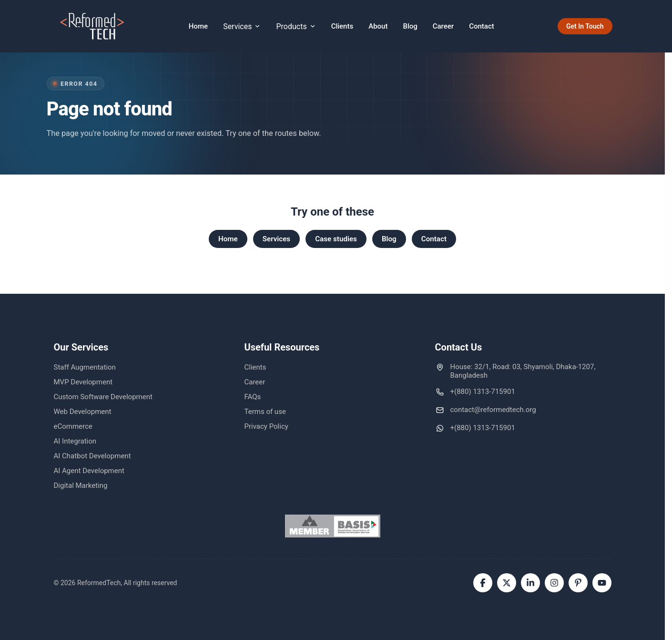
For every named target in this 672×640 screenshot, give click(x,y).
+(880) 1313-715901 (483, 392)
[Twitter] (507, 583)
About (378, 26)
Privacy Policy (266, 426)
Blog (410, 26)
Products (296, 26)
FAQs (253, 397)
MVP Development (83, 382)
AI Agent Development (89, 471)
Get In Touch (585, 26)
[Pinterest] (578, 583)
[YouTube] (602, 583)
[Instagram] (554, 583)
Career (443, 26)
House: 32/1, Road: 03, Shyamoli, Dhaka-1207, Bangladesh (523, 371)
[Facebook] (483, 583)
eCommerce (73, 426)
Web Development (83, 412)
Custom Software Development (103, 397)
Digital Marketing (81, 485)
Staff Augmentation (85, 367)
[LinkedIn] (530, 583)
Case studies (336, 239)
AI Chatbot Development (92, 456)
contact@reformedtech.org (493, 410)
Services (242, 26)
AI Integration (75, 441)
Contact (482, 26)
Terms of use (265, 412)
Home (198, 26)
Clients (342, 26)
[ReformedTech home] (92, 26)
